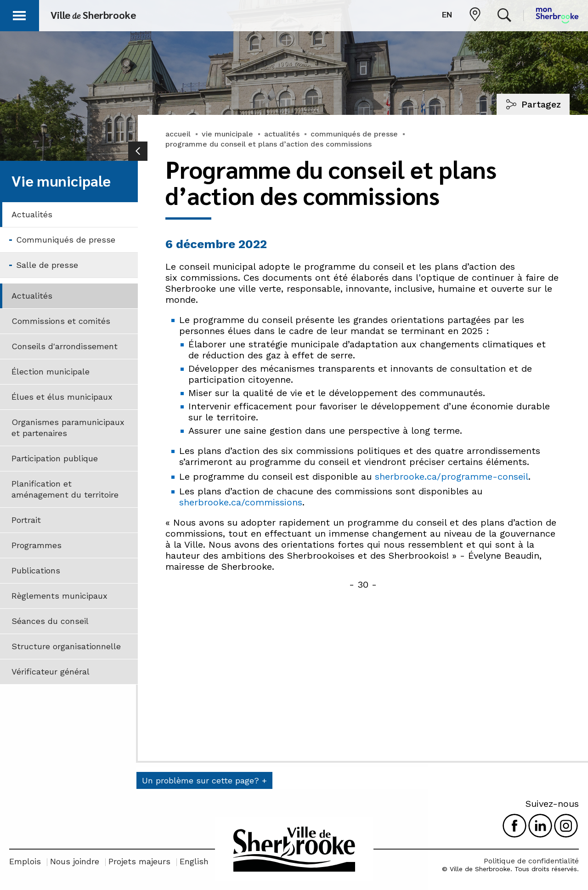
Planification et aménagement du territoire (65, 489)
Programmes (37, 545)
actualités (282, 134)
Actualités (32, 214)
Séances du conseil (50, 621)
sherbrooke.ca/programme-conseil (452, 476)
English (194, 861)
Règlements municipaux (59, 596)
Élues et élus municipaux (62, 397)
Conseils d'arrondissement (65, 346)
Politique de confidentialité (531, 861)
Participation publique (55, 458)
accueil (178, 134)
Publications (36, 570)
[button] (19, 14)
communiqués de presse (354, 134)
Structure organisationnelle (66, 646)
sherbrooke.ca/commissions (241, 502)
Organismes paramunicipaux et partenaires (68, 428)
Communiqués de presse (66, 240)
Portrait (26, 520)
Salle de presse (47, 265)
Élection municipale (51, 371)
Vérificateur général (51, 672)
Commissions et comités (61, 321)
